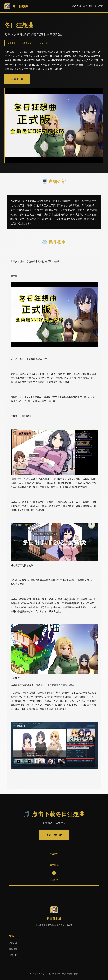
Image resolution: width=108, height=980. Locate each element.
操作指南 (88, 6)
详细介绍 (76, 6)
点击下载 (99, 6)
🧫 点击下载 (17, 79)
